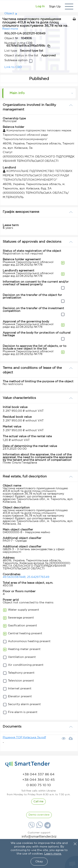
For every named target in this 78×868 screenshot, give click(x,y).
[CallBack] (38, 802)
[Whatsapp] (39, 827)
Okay (39, 862)
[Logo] (9, 6)
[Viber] (31, 827)
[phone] (38, 774)
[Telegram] (47, 827)
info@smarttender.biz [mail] (39, 837)
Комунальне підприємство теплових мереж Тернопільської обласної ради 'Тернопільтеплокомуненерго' (37, 135)
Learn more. (53, 854)
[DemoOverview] (39, 815)
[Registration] (55, 6)
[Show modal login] (40, 6)
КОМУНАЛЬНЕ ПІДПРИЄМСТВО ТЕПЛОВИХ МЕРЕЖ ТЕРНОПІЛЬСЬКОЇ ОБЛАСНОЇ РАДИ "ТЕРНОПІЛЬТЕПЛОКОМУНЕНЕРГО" (38, 176)
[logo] (28, 764)
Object (9, 13)
